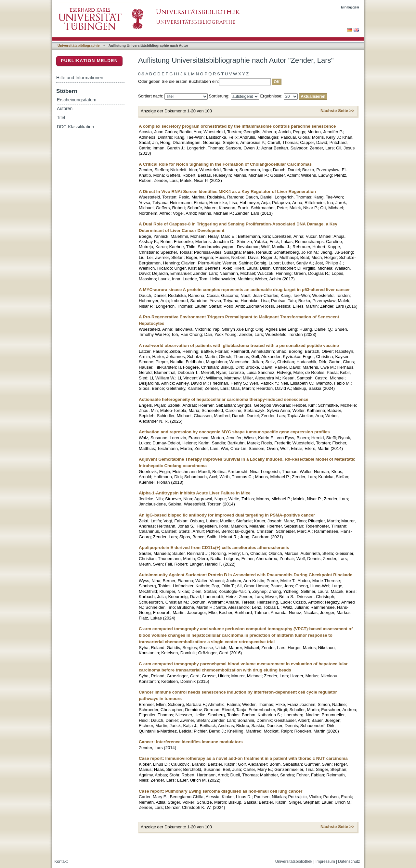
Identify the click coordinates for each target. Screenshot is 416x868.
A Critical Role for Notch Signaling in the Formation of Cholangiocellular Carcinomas (225, 164)
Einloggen (350, 7)
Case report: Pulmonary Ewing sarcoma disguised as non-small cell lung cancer (221, 791)
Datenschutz (349, 862)
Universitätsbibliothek (294, 862)
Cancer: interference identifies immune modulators (191, 742)
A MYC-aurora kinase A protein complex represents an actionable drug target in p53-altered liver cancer (244, 290)
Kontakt (61, 862)
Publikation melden (89, 61)
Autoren (65, 109)
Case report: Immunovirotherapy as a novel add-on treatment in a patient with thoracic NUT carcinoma (243, 758)
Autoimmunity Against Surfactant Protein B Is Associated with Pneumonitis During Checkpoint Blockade (246, 575)
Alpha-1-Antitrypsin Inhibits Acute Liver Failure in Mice (195, 493)
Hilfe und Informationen (80, 78)
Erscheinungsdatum (77, 100)
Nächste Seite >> (337, 111)
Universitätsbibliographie (78, 45)
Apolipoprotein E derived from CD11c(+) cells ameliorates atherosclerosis (214, 548)
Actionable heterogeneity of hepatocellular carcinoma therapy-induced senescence (224, 399)
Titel (61, 118)
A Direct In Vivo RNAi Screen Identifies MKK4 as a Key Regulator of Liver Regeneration (227, 191)
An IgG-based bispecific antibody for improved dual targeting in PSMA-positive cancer (227, 515)
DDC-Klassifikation (75, 127)
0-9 (141, 74)
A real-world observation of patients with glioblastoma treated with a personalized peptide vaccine (239, 345)
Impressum (325, 862)
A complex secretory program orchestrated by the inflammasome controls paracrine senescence (237, 126)
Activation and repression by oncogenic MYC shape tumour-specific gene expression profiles (234, 432)
